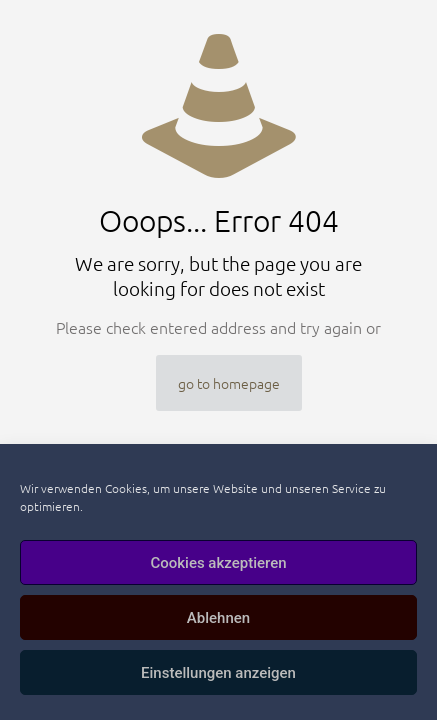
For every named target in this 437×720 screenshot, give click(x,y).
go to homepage (229, 383)
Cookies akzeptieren (218, 563)
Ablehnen (218, 618)
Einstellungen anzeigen (218, 673)
